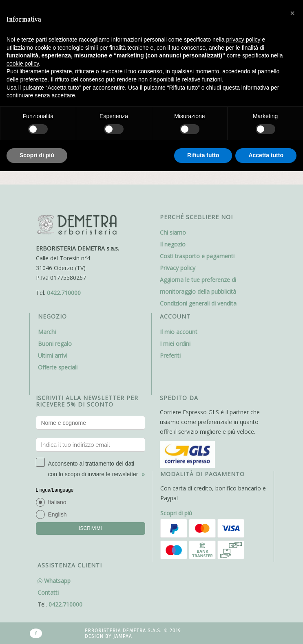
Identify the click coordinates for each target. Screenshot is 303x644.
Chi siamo (173, 232)
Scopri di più (176, 513)
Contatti (48, 592)
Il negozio (173, 244)
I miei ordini (175, 344)
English (58, 514)
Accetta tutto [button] (266, 155)
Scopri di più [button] (37, 155)
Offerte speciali (58, 367)
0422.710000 (64, 293)
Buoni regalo (55, 344)
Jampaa (123, 636)
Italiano (57, 502)
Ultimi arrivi (53, 355)
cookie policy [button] (23, 64)
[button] (292, 13)
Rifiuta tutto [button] (203, 155)
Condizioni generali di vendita (198, 303)
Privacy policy (178, 268)
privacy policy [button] (243, 40)
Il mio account (179, 332)
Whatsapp (54, 581)
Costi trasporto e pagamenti (197, 256)
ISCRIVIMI (90, 528)
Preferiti (170, 355)
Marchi (47, 332)
